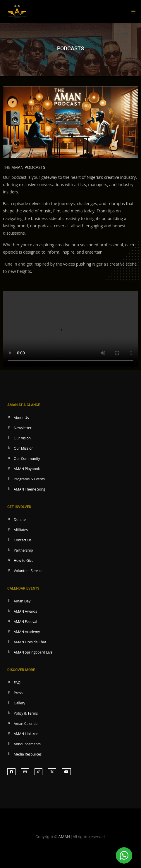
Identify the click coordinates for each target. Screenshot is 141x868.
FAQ (17, 683)
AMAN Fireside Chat (30, 642)
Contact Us (23, 540)
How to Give (24, 561)
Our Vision (22, 438)
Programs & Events (29, 479)
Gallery (19, 703)
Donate (20, 520)
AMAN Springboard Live (33, 652)
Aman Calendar (26, 724)
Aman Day (22, 601)
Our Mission (24, 448)
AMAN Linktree (26, 734)
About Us (21, 418)
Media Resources (28, 754)
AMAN (64, 837)
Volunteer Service (28, 571)
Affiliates (21, 530)
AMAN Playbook (27, 469)
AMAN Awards (25, 611)
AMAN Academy (27, 632)
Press (18, 693)
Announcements (27, 744)
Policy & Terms (26, 713)
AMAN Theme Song (29, 489)
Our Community (27, 459)
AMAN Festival (25, 622)
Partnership (23, 550)
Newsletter (23, 428)
